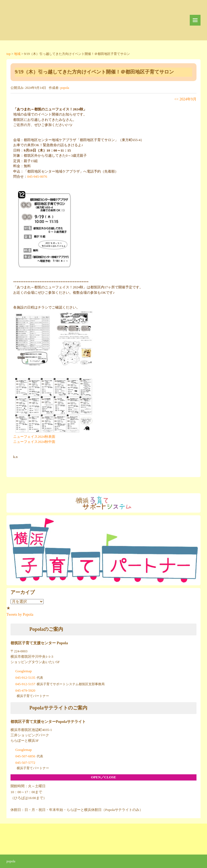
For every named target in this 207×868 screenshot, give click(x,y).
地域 (17, 54)
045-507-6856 (25, 756)
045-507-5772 (25, 763)
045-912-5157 (25, 684)
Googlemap (24, 671)
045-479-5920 (25, 690)
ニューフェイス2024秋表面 (34, 437)
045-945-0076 (37, 176)
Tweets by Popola (20, 615)
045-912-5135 (25, 678)
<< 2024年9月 (185, 99)
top (8, 54)
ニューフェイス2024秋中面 (34, 442)
